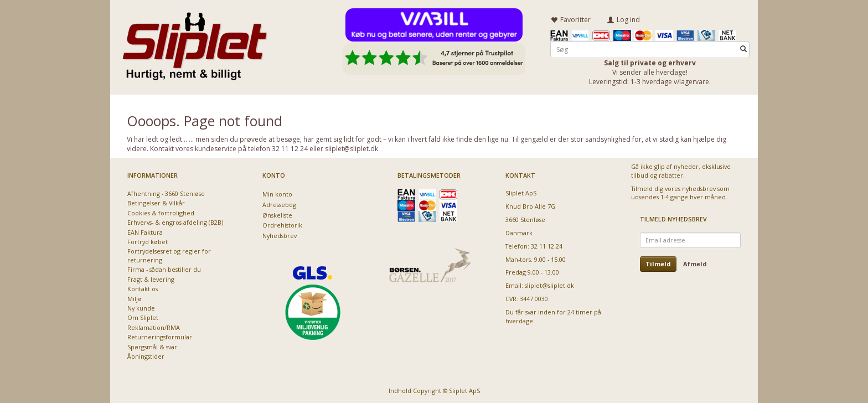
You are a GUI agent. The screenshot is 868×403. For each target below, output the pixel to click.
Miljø (135, 297)
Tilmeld (658, 262)
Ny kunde (141, 307)
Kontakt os (143, 288)
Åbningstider (146, 355)
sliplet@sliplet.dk (549, 284)
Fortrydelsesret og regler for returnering (169, 254)
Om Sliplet (143, 316)
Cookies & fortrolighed (161, 211)
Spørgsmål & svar (152, 345)
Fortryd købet (148, 241)
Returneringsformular (160, 336)
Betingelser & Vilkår (156, 202)
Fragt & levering (151, 278)
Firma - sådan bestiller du (164, 268)
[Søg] (743, 48)
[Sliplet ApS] (195, 43)
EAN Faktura (145, 231)
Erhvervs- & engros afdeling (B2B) (175, 221)
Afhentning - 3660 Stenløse (166, 192)
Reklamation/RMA (154, 326)
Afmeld (695, 262)
